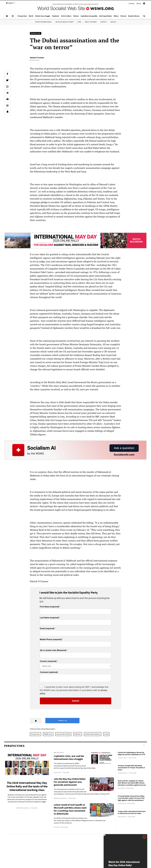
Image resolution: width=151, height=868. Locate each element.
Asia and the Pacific (63, 734)
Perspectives (35, 734)
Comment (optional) (49, 672)
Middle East (48, 734)
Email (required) (47, 629)
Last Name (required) (49, 618)
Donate (113, 22)
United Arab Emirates (93, 734)
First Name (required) (50, 607)
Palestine (78, 734)
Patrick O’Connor (37, 58)
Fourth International (43, 22)
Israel (106, 734)
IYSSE (79, 22)
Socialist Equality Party (65, 22)
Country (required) (48, 661)
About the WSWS (91, 22)
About (139, 3)
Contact (131, 3)
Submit (75, 701)
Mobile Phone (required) (51, 640)
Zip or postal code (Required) (53, 650)
